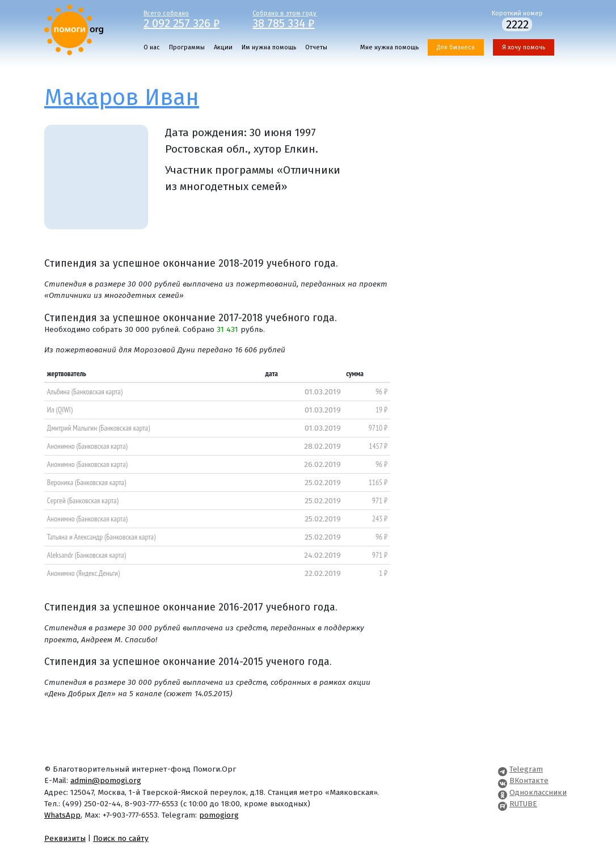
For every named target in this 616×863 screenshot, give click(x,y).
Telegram (526, 769)
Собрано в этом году (299, 19)
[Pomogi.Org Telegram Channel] (503, 769)
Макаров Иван (122, 98)
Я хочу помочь (524, 47)
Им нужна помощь (269, 47)
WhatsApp (62, 815)
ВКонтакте (529, 780)
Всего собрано (190, 19)
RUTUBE (523, 804)
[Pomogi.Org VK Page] (503, 780)
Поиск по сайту (121, 838)
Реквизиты (65, 838)
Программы (187, 47)
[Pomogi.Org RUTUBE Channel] (503, 804)
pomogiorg (219, 815)
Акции (223, 47)
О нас (152, 47)
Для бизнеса (456, 47)
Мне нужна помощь (389, 47)
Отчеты (316, 47)
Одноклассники (538, 792)
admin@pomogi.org (106, 780)
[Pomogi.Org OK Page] (503, 792)
